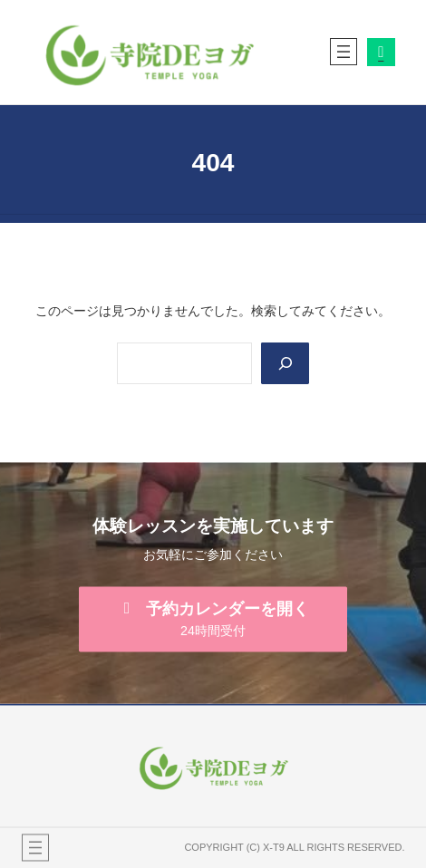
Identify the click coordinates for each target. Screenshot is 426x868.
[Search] (285, 364)
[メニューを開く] (344, 52)
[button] (213, 619)
